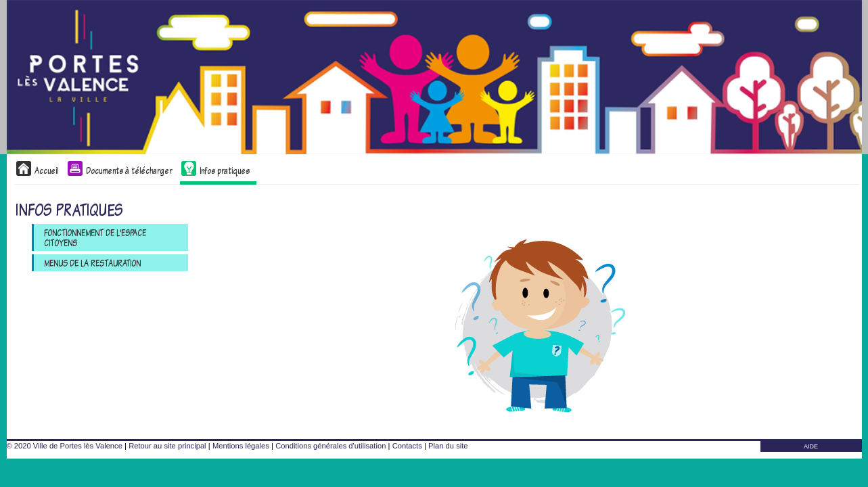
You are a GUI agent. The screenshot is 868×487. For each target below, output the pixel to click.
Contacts (407, 446)
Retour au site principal (167, 446)
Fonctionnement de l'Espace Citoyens (95, 237)
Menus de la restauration (92, 263)
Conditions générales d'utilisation (330, 446)
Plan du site (448, 446)
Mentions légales (241, 446)
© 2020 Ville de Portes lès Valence (65, 446)
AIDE (811, 446)
